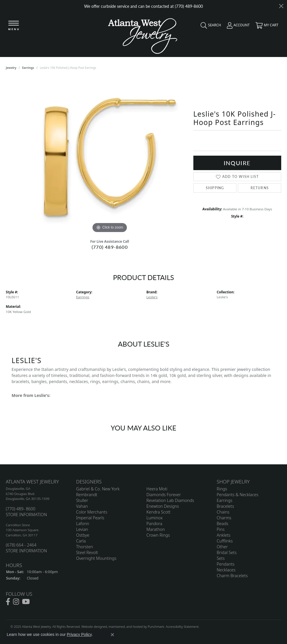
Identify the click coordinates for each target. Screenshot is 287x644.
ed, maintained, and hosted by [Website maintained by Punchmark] (126, 626)
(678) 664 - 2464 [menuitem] (21, 545)
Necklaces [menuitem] (226, 570)
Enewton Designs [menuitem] (163, 506)
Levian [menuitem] (82, 529)
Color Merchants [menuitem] (92, 512)
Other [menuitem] (222, 547)
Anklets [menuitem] (224, 535)
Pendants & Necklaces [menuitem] (238, 495)
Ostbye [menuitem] (83, 535)
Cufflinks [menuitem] (225, 541)
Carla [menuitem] (81, 541)
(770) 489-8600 (110, 247)
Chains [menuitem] (223, 512)
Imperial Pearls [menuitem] (90, 518)
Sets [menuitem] (221, 558)
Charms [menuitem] (224, 518)
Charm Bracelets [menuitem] (232, 576)
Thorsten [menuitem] (84, 547)
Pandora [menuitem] (154, 524)
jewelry (11, 68)
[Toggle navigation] (14, 26)
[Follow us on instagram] (16, 602)
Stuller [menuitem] (82, 500)
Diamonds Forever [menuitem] (164, 495)
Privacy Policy (79, 634)
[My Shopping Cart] (265, 27)
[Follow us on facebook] (8, 602)
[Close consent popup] (112, 635)
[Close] (281, 6)
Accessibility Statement (182, 626)
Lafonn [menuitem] (83, 524)
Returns (260, 188)
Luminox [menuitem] (155, 518)
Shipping (215, 188)
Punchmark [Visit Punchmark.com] (156, 626)
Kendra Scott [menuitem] (159, 512)
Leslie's (152, 297)
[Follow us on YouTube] (26, 602)
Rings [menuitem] (222, 489)
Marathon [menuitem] (156, 529)
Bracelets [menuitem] (225, 506)
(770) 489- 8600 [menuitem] (21, 509)
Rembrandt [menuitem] (87, 495)
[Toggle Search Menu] (209, 27)
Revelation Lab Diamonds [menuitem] (170, 500)
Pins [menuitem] (221, 529)
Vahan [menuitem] (82, 506)
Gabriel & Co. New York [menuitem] (98, 489)
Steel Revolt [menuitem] (87, 552)
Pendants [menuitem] (226, 564)
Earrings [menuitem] (225, 500)
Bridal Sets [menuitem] (227, 552)
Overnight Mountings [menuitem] (96, 558)
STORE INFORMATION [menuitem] (26, 515)
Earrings (28, 68)
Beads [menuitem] (223, 524)
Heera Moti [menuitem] (157, 489)
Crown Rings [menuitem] (158, 535)
